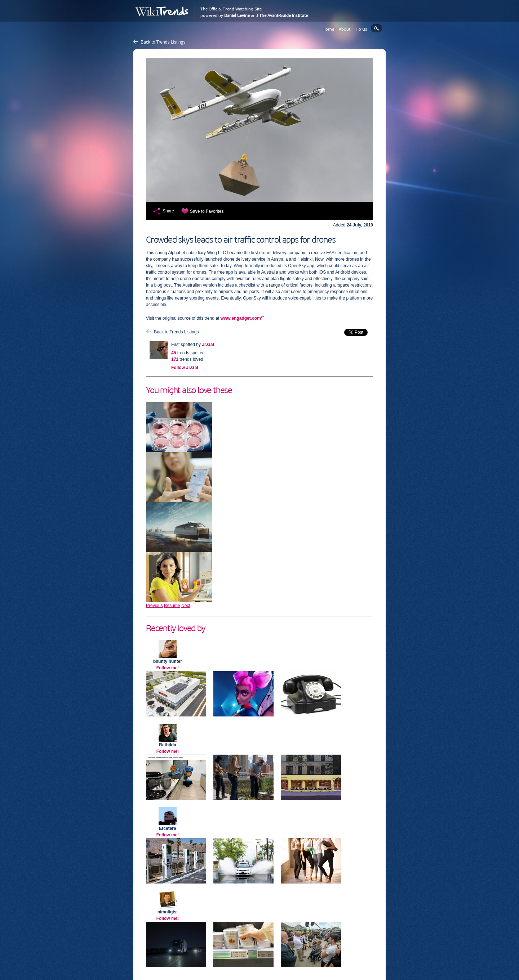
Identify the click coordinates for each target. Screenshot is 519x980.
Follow (185, 368)
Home (328, 29)
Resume (172, 606)
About (345, 29)
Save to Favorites (207, 211)
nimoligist (168, 912)
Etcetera (167, 828)
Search (376, 28)
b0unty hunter (168, 661)
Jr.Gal (208, 345)
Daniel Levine (237, 15)
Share (168, 211)
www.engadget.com (241, 318)
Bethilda (167, 745)
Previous (154, 606)
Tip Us (361, 29)
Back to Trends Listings (163, 42)
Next (186, 606)
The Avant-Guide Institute (283, 15)
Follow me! (168, 668)
